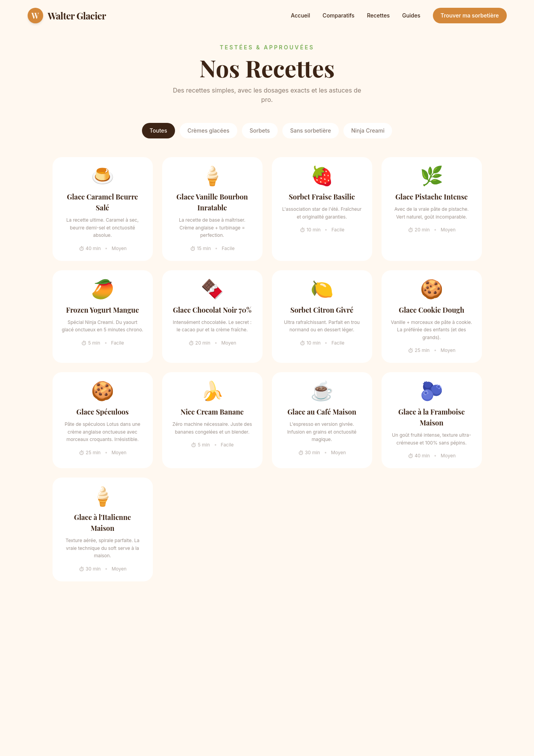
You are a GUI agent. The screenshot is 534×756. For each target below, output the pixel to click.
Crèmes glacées (208, 130)
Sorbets (260, 130)
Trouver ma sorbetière (470, 15)
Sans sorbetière (311, 130)
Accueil (301, 15)
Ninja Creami (368, 130)
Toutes (158, 130)
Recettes (378, 15)
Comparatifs (338, 15)
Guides (411, 15)
